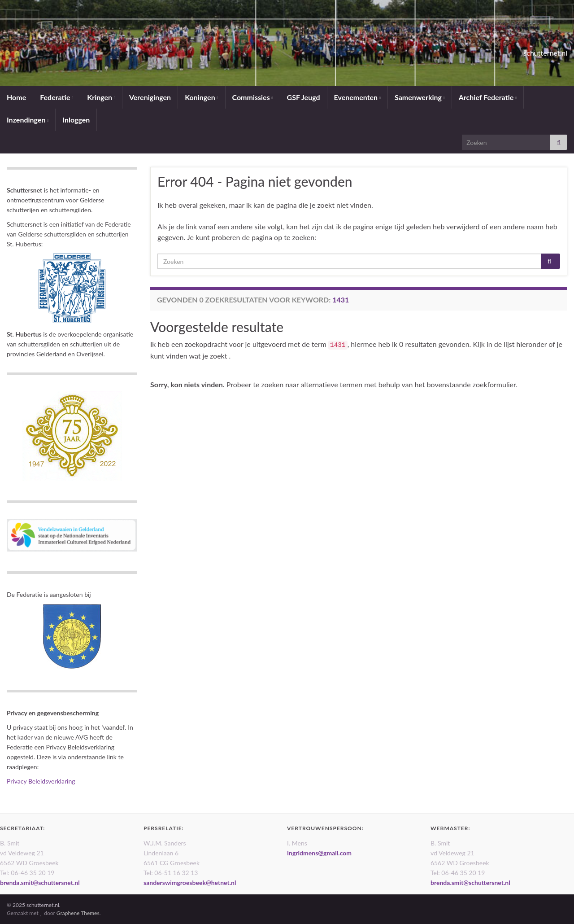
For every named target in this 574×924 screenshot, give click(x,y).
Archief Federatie (488, 97)
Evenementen (357, 97)
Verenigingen (150, 97)
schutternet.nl (527, 50)
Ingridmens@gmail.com (319, 853)
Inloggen (76, 120)
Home (16, 97)
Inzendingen (28, 120)
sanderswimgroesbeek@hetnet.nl (190, 882)
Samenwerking (420, 97)
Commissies (253, 97)
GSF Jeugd (304, 97)
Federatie (57, 97)
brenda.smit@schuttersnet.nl (40, 882)
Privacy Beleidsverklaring (41, 781)
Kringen (101, 97)
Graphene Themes (78, 913)
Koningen (201, 97)
